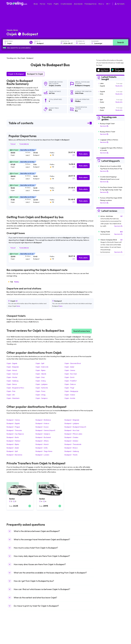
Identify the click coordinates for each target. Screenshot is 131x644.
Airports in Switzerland (103, 636)
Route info (119, 86)
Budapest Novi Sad (72, 430)
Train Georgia (71, 634)
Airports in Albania (102, 642)
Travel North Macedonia (15, 629)
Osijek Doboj (41, 381)
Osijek (51, 85)
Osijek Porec (40, 391)
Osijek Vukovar (12, 374)
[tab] (50, 154)
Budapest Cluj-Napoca (15, 434)
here (18, 306)
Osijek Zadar (69, 367)
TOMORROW (24, 144)
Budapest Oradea (71, 437)
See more (104, 126)
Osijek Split (40, 363)
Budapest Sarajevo (43, 434)
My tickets (119, 4)
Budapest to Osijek (35, 74)
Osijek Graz (40, 377)
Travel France (12, 640)
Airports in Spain (101, 627)
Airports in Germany (103, 640)
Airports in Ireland (102, 632)
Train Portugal (71, 627)
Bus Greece (41, 636)
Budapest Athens (42, 441)
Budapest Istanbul (71, 441)
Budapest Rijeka (13, 444)
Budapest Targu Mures (44, 451)
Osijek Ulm (11, 395)
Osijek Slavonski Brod (73, 363)
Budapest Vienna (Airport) (45, 430)
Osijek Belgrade (13, 367)
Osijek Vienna (70, 370)
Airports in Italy (101, 638)
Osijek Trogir (69, 388)
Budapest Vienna (13, 420)
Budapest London (42, 455)
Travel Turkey (12, 638)
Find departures (91, 4)
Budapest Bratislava (43, 420)
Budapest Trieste (71, 455)
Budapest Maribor (14, 441)
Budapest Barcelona (14, 455)
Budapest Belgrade (72, 420)
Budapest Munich (42, 444)
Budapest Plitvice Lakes (73, 434)
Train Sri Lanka (71, 629)
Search (121, 42)
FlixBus (17, 282)
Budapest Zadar (13, 448)
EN (109, 4)
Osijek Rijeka (40, 370)
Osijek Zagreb (12, 363)
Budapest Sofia (42, 448)
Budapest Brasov (71, 448)
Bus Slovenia (41, 634)
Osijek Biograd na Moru (15, 388)
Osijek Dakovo (70, 384)
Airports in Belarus (102, 634)
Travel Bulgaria (12, 632)
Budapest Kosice (42, 427)
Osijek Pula (11, 391)
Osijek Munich (12, 370)
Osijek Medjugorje (71, 391)
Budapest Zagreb (13, 423)
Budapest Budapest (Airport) (75, 427)
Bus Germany (41, 632)
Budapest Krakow (42, 423)
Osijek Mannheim (13, 398)
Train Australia (71, 636)
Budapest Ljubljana (72, 423)
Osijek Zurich (69, 377)
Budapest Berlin (13, 437)
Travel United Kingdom (15, 627)
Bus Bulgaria (41, 629)
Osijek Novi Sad (71, 374)
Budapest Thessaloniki (73, 444)
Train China (70, 632)
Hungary (87, 85)
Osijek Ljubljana (41, 384)
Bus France (41, 638)
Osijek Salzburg (12, 381)
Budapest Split (12, 451)
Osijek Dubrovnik (42, 367)
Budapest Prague (13, 427)
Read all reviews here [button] (82, 331)
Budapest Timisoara (14, 430)
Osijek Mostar (12, 377)
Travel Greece (12, 634)
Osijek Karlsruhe (42, 388)
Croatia (58, 85)
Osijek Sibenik (41, 374)
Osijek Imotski (70, 398)
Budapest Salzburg (72, 451)
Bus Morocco (41, 627)
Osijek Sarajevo (42, 398)
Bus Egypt (40, 640)
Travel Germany (13, 636)
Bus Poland (41, 642)
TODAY (13, 144)
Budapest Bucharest (43, 437)
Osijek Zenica (12, 384)
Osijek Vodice (70, 395)
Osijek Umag (40, 395)
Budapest (79, 85)
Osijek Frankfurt (71, 381)
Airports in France (102, 629)
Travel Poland (12, 642)
